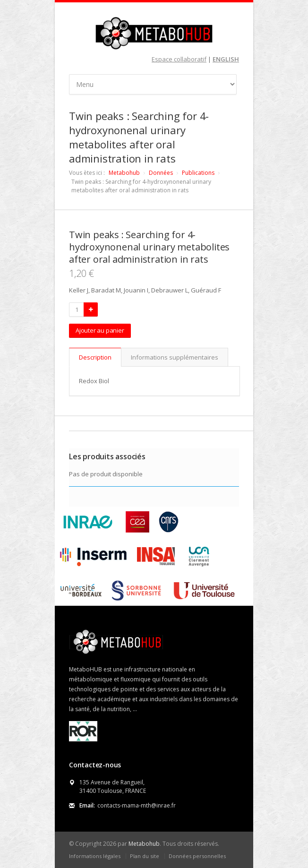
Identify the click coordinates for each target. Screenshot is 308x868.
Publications (198, 173)
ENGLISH (226, 59)
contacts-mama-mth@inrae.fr (137, 805)
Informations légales (95, 856)
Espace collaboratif (179, 59)
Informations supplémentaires (175, 357)
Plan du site (145, 856)
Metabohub (124, 173)
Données (161, 173)
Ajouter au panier (100, 330)
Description (95, 357)
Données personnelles (197, 856)
